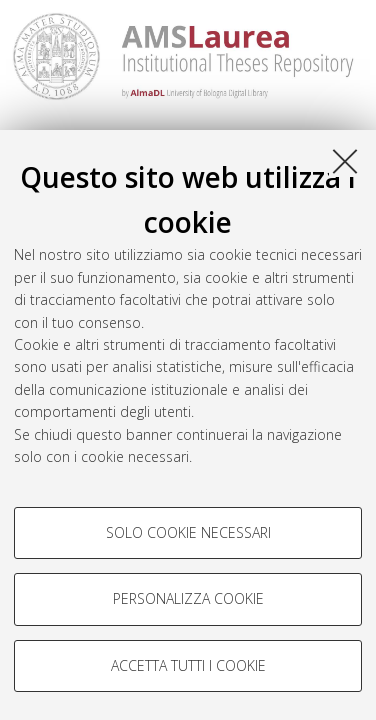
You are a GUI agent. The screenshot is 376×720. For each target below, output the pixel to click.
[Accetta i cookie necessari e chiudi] (345, 161)
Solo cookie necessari (188, 532)
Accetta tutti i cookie (188, 665)
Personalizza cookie (188, 598)
